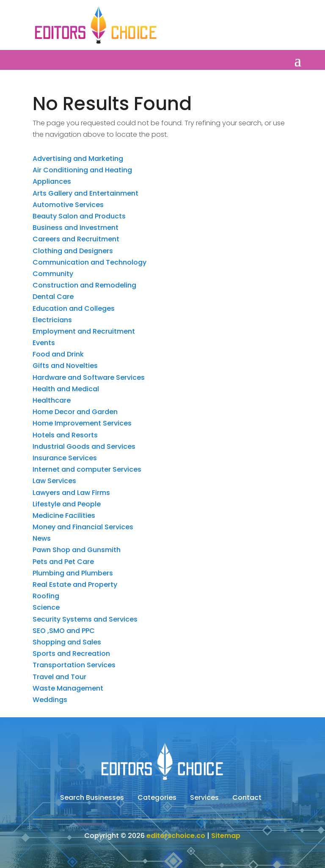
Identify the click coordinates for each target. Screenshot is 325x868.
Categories (157, 799)
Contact (247, 799)
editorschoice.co (176, 836)
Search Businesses (92, 799)
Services (204, 799)
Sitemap (226, 836)
